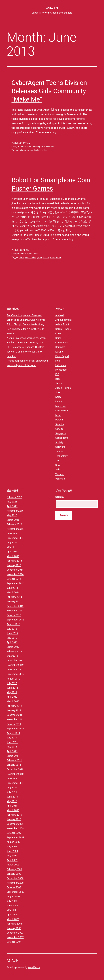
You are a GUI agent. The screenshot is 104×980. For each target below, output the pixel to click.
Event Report (62, 356)
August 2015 (13, 542)
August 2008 (13, 896)
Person (59, 420)
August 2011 (13, 733)
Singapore (61, 433)
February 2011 (14, 760)
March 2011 (13, 756)
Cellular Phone (63, 329)
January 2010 (14, 819)
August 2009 (13, 842)
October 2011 (14, 724)
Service (59, 429)
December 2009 (15, 824)
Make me (39, 150)
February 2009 (14, 869)
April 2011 (12, 751)
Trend (58, 460)
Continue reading (46, 132)
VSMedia (50, 147)
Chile (58, 333)
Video (58, 469)
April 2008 (12, 915)
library (59, 402)
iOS (57, 374)
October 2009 (14, 833)
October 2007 (14, 942)
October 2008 (14, 887)
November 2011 (15, 719)
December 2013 (15, 606)
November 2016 (15, 511)
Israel (58, 379)
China (58, 338)
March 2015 (13, 556)
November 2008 (15, 883)
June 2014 (12, 588)
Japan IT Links (63, 388)
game (40, 257)
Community (61, 342)
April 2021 (12, 506)
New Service (62, 411)
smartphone (56, 257)
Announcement (63, 320)
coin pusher (31, 257)
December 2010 (15, 769)
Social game (39, 147)
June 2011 (12, 742)
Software (60, 447)
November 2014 (15, 574)
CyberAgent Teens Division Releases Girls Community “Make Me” (49, 91)
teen (46, 150)
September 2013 (15, 620)
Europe (59, 352)
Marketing (61, 406)
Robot (46, 257)
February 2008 (14, 924)
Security (60, 424)
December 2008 (15, 878)
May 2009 (12, 856)
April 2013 (12, 642)
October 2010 (14, 778)
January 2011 (14, 765)
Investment (61, 370)
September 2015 (15, 538)
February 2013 (14, 651)
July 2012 (12, 683)
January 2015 (14, 565)
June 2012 (12, 688)
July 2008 (12, 901)
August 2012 (13, 679)
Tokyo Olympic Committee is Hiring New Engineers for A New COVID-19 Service (26, 329)
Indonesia (61, 365)
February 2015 (14, 561)
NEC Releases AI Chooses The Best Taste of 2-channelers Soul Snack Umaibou (25, 352)
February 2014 (14, 597)
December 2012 (15, 660)
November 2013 (15, 611)
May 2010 (12, 801)
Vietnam (60, 474)
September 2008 (15, 892)
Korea (59, 397)
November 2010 (15, 774)
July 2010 (12, 792)
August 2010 (13, 787)
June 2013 (12, 633)
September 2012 (15, 674)
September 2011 (15, 729)
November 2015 (15, 529)
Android (60, 315)
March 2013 (13, 647)
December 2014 (15, 570)
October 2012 (14, 670)
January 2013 (14, 656)
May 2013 (12, 638)
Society (59, 442)
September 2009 (15, 837)
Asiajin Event (62, 324)
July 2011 (12, 738)
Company (60, 347)
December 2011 (15, 715)
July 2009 (12, 847)
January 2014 (14, 601)
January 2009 (14, 874)
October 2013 (14, 615)
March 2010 (13, 810)
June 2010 (12, 797)
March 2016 (13, 520)
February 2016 (14, 524)
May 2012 (12, 692)
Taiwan (59, 451)
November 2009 (15, 828)
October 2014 (14, 579)
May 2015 (12, 547)
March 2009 (13, 865)
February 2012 (14, 706)
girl (32, 150)
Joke (35, 254)
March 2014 (13, 592)
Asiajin (52, 8)
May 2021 (12, 502)
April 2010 (12, 806)
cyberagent (24, 150)
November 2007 (15, 937)
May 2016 (12, 515)
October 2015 (14, 533)
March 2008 (13, 919)
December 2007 (15, 933)
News (58, 415)
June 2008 (12, 905)
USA (58, 465)
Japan (29, 147)
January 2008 (14, 928)
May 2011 (12, 747)
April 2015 (12, 552)
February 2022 (14, 497)
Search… (60, 497)
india (58, 361)
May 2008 (12, 910)
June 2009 (12, 851)
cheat (22, 257)
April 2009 (12, 860)
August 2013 (13, 624)
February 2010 (14, 815)
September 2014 (15, 583)
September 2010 (15, 783)
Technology (61, 456)
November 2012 (15, 665)
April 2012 (12, 697)
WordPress (34, 967)
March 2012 (13, 701)
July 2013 (12, 629)
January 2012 (14, 710)
